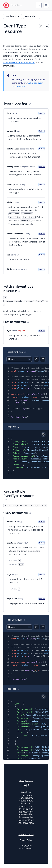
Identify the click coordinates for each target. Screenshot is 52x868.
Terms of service (26, 835)
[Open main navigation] (46, 5)
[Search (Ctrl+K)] (39, 5)
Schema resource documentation (19, 63)
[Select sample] (19, 359)
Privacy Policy (26, 840)
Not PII (42, 113)
